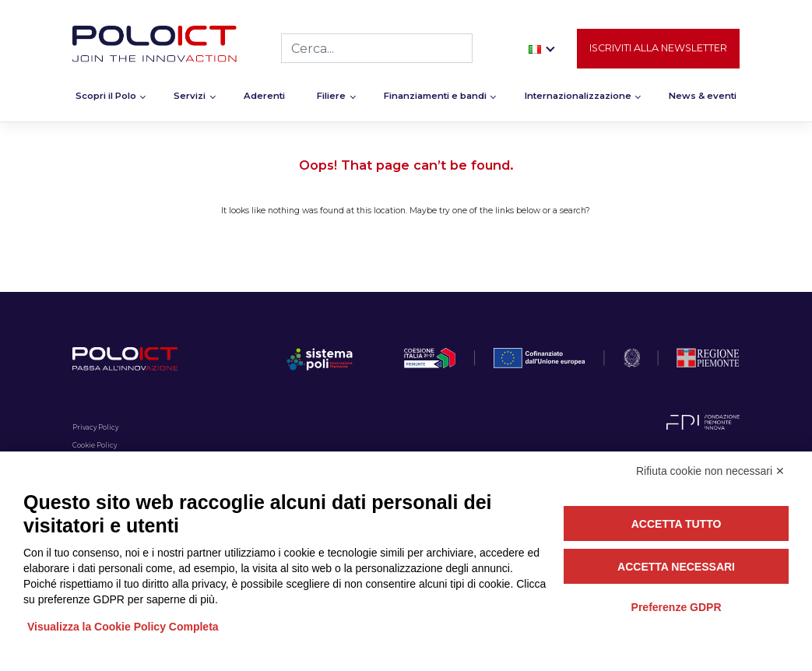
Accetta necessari (676, 567)
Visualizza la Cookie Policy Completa (123, 627)
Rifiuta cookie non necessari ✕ (710, 471)
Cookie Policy (95, 445)
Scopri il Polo (106, 98)
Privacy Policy (95, 427)
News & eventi (703, 98)
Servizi (190, 98)
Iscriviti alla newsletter (658, 49)
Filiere (331, 98)
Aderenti (264, 98)
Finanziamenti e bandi (435, 98)
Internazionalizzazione (578, 98)
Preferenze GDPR (677, 607)
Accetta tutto (677, 524)
